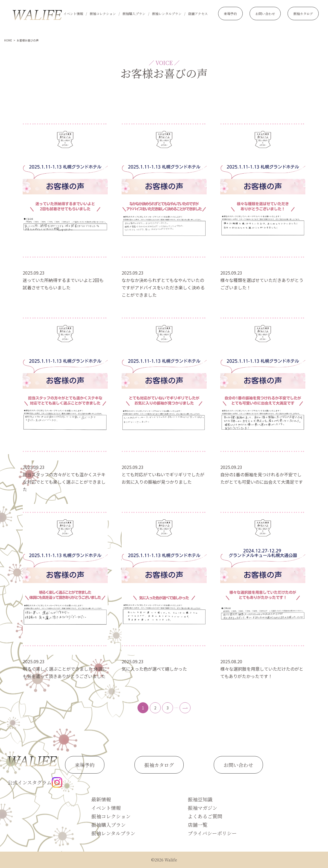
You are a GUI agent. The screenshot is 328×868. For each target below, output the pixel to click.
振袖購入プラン (134, 14)
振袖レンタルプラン (167, 14)
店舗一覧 (198, 825)
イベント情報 (73, 14)
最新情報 (101, 799)
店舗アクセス (198, 14)
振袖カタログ (303, 14)
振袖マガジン (203, 808)
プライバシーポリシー (212, 833)
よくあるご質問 (205, 816)
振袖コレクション (103, 14)
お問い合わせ (265, 14)
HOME (8, 40)
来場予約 (230, 14)
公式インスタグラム (35, 782)
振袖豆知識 (200, 799)
